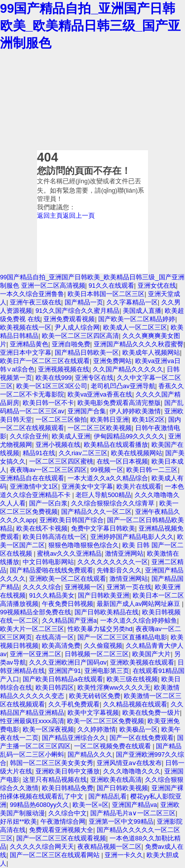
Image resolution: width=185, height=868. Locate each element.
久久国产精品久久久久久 (128, 369)
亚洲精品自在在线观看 (32, 478)
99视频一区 (107, 470)
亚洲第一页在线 (129, 587)
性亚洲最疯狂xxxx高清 (32, 721)
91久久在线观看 (111, 285)
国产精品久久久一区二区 (96, 512)
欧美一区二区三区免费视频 (106, 721)
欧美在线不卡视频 (42, 528)
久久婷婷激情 (97, 729)
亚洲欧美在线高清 (116, 780)
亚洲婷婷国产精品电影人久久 (132, 537)
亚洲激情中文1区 (34, 486)
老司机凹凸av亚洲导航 (123, 386)
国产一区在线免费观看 (142, 738)
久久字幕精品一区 (132, 302)
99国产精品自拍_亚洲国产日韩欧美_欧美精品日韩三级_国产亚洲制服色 (90, 26)
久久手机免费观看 (74, 704)
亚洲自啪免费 (71, 344)
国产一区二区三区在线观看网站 (56, 855)
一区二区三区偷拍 (61, 419)
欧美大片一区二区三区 (32, 629)
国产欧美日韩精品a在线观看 (63, 679)
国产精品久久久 (90, 754)
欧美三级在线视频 (132, 679)
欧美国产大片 (151, 654)
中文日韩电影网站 (48, 562)
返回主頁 (50, 216)
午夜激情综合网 (63, 821)
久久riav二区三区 (83, 453)
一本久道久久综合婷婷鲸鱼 (139, 620)
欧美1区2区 (148, 419)
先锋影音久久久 (119, 570)
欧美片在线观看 (139, 486)
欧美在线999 (54, 378)
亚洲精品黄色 (29, 344)
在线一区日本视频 (122, 461)
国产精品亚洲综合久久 (74, 738)
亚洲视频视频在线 (64, 369)
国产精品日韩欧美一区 (87, 352)
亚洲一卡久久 (124, 855)
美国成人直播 (142, 311)
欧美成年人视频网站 (151, 352)
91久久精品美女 (52, 595)
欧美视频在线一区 (26, 327)
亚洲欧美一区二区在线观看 (68, 579)
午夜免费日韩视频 (68, 604)
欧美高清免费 (61, 646)
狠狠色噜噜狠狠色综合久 (84, 545)
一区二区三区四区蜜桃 (61, 461)
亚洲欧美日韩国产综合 (72, 520)
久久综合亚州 (29, 436)
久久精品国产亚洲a (69, 620)
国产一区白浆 (48, 503)
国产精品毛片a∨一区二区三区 (133, 813)
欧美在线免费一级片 (151, 713)
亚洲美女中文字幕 (87, 486)
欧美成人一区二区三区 (135, 327)
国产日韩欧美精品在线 (107, 612)
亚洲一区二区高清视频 (53, 285)
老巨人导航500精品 (103, 495)
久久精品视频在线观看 (135, 704)
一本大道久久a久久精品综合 (108, 478)
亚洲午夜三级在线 (36, 302)
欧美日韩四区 (55, 687)
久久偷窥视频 (103, 646)
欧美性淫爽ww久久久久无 (114, 687)
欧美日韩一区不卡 (48, 403)
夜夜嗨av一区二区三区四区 (49, 470)
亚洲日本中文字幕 (26, 352)
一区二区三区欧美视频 (100, 428)
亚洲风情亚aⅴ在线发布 (129, 763)
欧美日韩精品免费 (68, 788)
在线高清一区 (55, 637)
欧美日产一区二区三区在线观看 (45, 361)
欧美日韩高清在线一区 (55, 537)
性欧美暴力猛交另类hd (100, 629)
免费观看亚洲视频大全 (61, 830)
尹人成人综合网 (77, 327)
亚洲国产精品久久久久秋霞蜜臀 (139, 344)
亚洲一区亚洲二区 (36, 654)
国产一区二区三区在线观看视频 (61, 838)
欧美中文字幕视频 (93, 713)
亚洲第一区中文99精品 (121, 821)
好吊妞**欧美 (18, 821)
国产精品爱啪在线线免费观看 (52, 570)
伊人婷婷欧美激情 (135, 411)
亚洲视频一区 (84, 587)
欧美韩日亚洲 (110, 419)
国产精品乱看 (108, 796)
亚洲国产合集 (87, 411)
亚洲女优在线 (157, 285)
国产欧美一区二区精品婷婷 (137, 319)
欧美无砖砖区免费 (95, 696)
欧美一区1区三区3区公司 (52, 386)
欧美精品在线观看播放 (116, 445)
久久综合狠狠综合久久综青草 (114, 503)
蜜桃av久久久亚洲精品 (69, 553)
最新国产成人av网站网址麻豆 (139, 604)
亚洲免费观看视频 (69, 319)
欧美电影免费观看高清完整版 (119, 403)
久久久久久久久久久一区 (113, 562)
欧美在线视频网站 (137, 453)
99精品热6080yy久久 (40, 805)
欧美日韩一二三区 (152, 470)
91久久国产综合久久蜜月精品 (77, 311)
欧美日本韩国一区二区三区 (106, 294)
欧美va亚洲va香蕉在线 (100, 394)
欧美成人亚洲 (71, 436)
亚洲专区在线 (94, 378)
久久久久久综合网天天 (42, 847)
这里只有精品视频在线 (55, 780)
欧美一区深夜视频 (48, 729)
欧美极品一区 (139, 729)
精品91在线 (39, 453)
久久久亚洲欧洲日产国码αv (68, 662)
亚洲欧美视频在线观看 (142, 662)
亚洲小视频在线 (58, 445)
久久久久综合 (42, 587)
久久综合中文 (68, 813)
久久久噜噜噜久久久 (132, 771)
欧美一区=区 (90, 805)
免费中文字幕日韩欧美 (103, 528)
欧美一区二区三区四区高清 (80, 336)
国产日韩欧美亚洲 (104, 595)
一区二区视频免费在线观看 (113, 746)
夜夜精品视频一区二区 (110, 847)
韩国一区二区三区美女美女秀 (52, 763)
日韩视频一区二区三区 (97, 654)
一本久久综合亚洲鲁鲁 (32, 294)
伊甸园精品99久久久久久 (129, 436)
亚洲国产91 (65, 671)
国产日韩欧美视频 (122, 788)
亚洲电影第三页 (107, 671)
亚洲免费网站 (112, 361)
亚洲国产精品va (135, 805)
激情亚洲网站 (124, 553)
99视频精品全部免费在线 (36, 612)
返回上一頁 (79, 216)
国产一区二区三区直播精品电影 (122, 637)
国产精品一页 (84, 302)
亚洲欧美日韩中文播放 (68, 771)
